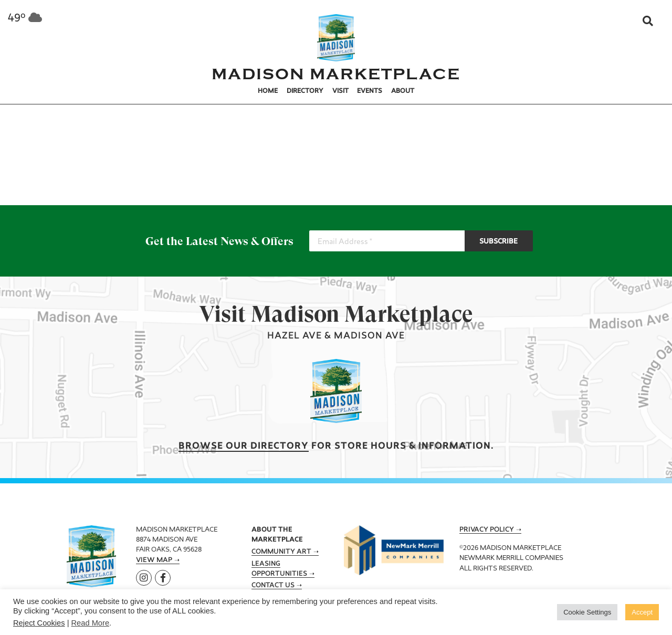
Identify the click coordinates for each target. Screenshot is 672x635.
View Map (154, 560)
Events (370, 91)
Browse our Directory (244, 446)
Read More (91, 623)
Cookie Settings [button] (587, 612)
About (403, 91)
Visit (340, 91)
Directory (305, 91)
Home (268, 91)
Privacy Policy (487, 530)
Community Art (281, 552)
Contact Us (273, 586)
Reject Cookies (39, 623)
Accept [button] (642, 612)
